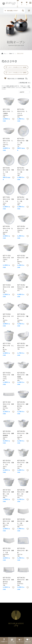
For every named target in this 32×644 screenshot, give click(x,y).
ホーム (4, 54)
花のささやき (20, 53)
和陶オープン (12, 54)
